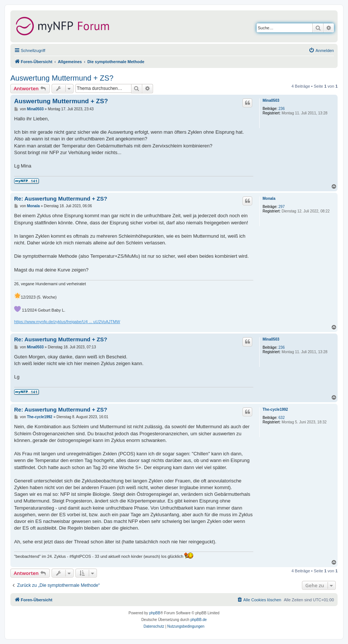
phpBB (155, 613)
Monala (269, 199)
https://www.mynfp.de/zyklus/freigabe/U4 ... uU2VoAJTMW (67, 322)
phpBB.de (199, 620)
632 (282, 418)
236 (282, 109)
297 (282, 207)
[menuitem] (321, 51)
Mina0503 (271, 100)
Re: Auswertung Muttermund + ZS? (61, 199)
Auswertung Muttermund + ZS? (62, 78)
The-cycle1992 (275, 409)
